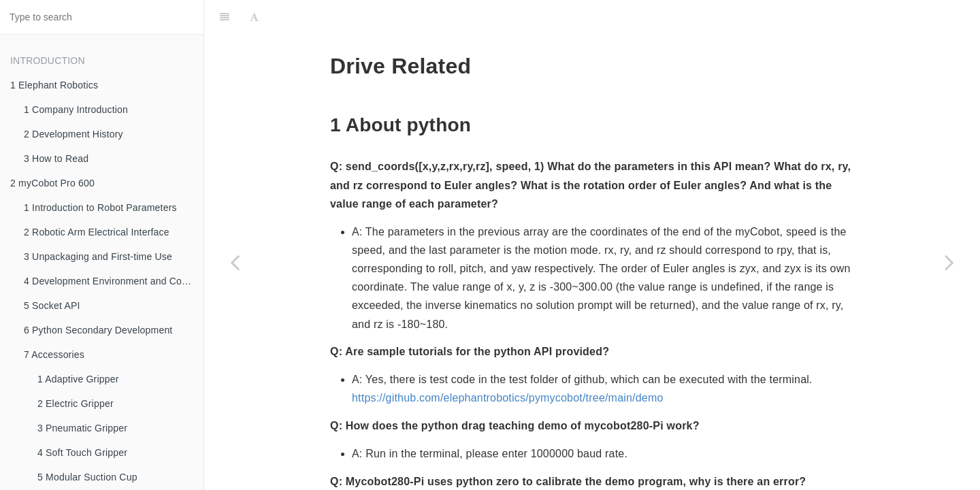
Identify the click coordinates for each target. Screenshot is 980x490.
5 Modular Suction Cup (87, 477)
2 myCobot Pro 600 (52, 183)
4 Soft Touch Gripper (82, 453)
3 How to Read (56, 159)
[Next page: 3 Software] (949, 262)
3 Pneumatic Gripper (82, 428)
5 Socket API (52, 306)
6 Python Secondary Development (98, 330)
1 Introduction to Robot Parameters (100, 208)
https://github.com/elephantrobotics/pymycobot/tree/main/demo (508, 364)
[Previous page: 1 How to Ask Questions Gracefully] (235, 262)
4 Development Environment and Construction (114, 281)
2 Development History (73, 134)
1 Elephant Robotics (54, 85)
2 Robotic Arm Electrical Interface (97, 232)
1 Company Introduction (76, 110)
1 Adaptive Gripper (78, 379)
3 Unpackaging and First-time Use (98, 257)
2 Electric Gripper (76, 404)
